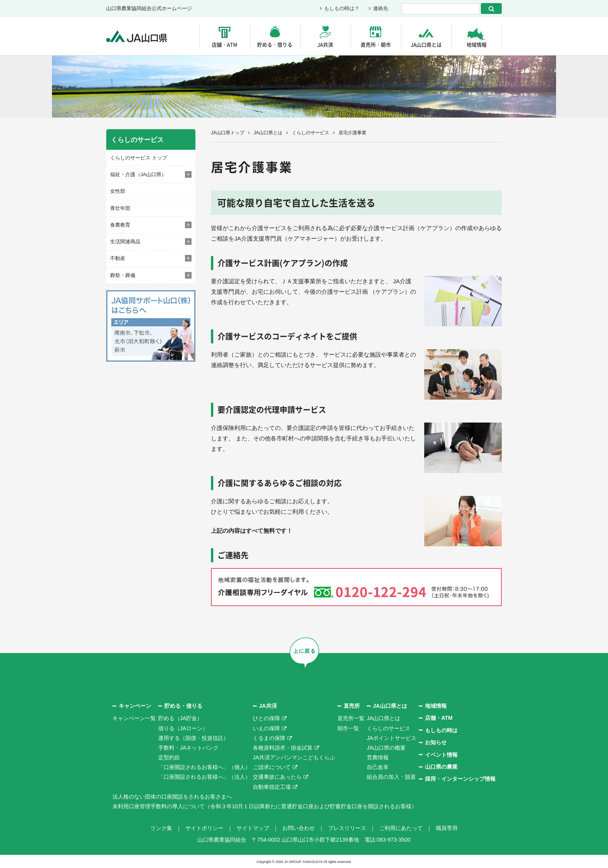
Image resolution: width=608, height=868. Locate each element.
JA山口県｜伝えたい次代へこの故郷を (137, 36)
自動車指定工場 (272, 787)
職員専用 (447, 828)
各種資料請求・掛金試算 (283, 748)
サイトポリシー (204, 828)
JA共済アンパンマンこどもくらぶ (294, 757)
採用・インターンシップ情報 (460, 779)
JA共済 (325, 44)
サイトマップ (253, 828)
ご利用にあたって (401, 828)
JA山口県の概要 (386, 748)
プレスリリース (347, 828)
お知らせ (436, 742)
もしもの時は (441, 730)
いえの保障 (266, 728)
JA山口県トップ (228, 133)
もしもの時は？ (342, 9)
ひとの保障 (266, 718)
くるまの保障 (269, 738)
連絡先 (381, 9)
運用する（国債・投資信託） (193, 738)
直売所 (352, 706)
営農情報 (378, 757)
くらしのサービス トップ (139, 158)
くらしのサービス (389, 728)
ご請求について (272, 767)
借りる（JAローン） (183, 728)
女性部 (118, 191)
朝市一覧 (348, 728)
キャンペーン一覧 (134, 718)
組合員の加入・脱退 (391, 777)
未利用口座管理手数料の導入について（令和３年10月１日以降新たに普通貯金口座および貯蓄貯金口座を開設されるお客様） (265, 806)
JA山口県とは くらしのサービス (291, 133)
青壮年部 (120, 208)
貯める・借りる (275, 44)
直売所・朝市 (376, 44)
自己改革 (378, 767)
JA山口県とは (426, 44)
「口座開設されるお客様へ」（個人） (204, 767)
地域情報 (477, 44)
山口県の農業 (441, 767)
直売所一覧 (351, 718)
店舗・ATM (225, 44)
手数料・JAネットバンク (188, 748)
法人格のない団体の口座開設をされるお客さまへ (172, 797)
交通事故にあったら (277, 777)
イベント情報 (441, 755)
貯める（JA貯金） (180, 718)
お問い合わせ (299, 828)
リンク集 (161, 828)
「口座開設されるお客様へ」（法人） (204, 777)
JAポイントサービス (392, 738)
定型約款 (169, 757)
